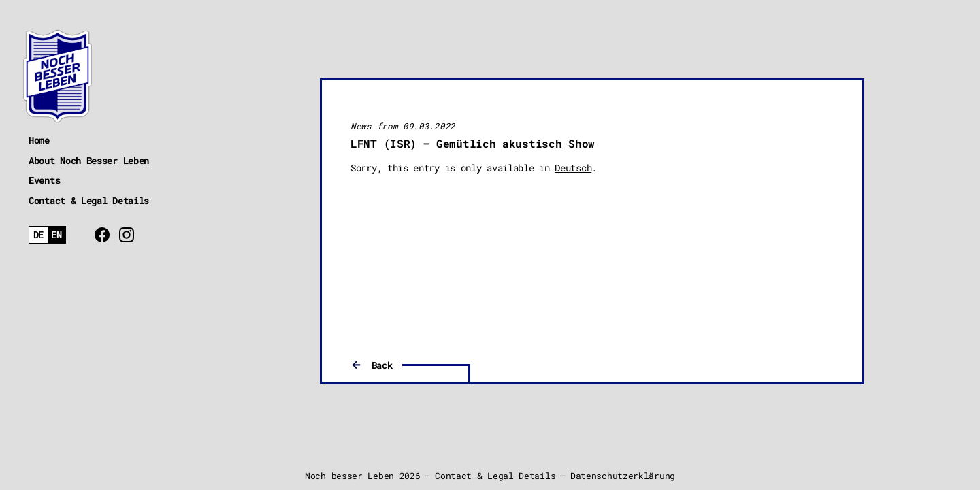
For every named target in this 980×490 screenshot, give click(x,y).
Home (39, 140)
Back (382, 365)
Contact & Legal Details (89, 200)
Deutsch (573, 168)
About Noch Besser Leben (89, 160)
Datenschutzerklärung (623, 476)
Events (44, 180)
